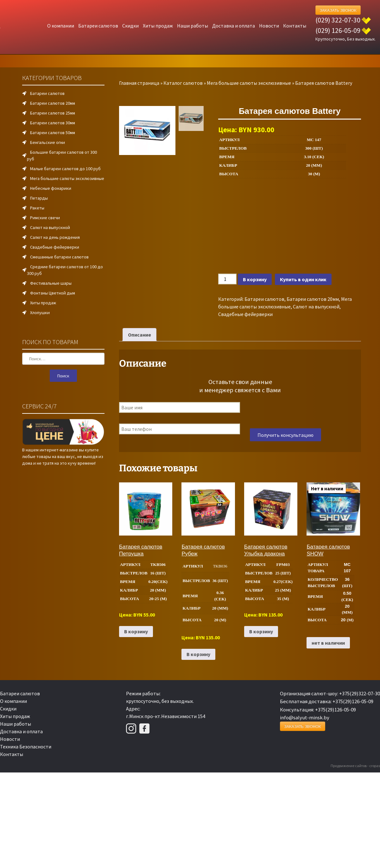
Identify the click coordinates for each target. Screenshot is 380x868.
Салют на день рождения (55, 237)
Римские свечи (45, 218)
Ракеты (37, 208)
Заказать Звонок (338, 10)
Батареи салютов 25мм (53, 113)
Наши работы (193, 26)
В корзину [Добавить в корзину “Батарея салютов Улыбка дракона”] (261, 631)
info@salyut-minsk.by (305, 717)
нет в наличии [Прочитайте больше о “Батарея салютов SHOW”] (328, 643)
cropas (375, 766)
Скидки (130, 26)
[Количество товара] (227, 279)
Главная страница (139, 83)
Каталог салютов (183, 83)
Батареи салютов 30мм (53, 123)
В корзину (255, 279)
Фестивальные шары (51, 283)
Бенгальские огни (47, 142)
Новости (269, 26)
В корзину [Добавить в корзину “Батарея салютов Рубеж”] (198, 654)
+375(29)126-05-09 (353, 701)
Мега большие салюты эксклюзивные (249, 83)
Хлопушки (40, 313)
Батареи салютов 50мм (53, 133)
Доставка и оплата (234, 26)
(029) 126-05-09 (338, 30)
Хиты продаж (158, 26)
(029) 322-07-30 (338, 20)
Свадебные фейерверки (245, 314)
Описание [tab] (139, 335)
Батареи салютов (98, 26)
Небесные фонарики (51, 188)
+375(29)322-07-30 (360, 693)
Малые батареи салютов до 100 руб (65, 169)
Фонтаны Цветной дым (53, 293)
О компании (61, 26)
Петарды (39, 198)
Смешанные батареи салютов (59, 257)
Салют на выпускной (316, 307)
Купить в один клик (303, 279)
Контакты (295, 26)
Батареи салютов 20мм (313, 299)
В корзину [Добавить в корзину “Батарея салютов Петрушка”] (136, 631)
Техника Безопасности (26, 747)
